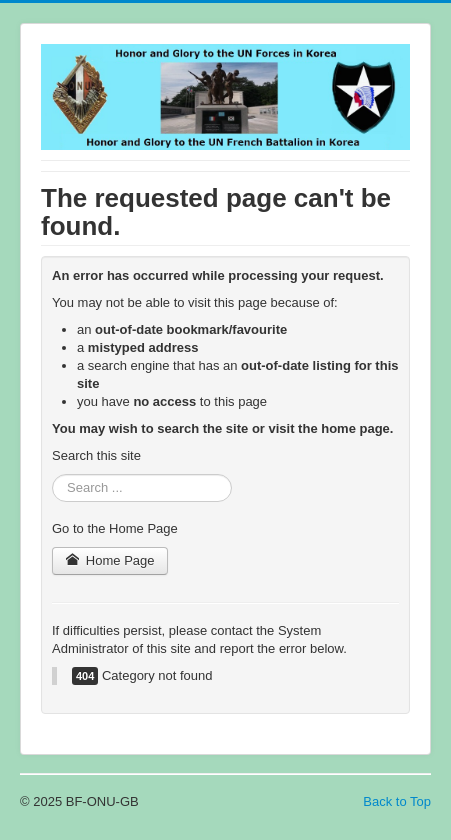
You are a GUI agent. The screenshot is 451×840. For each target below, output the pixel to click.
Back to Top (397, 801)
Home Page (110, 560)
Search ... (52, 474)
